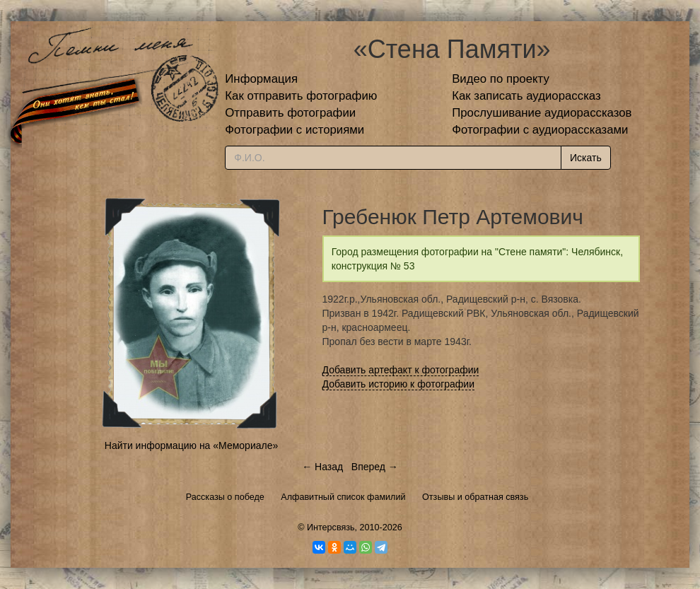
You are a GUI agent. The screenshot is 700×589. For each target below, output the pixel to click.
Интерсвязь (331, 527)
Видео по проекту (501, 79)
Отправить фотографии (290, 113)
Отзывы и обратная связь (475, 497)
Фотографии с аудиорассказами (540, 130)
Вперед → (375, 467)
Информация (261, 79)
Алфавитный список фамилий (343, 497)
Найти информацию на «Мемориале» (191, 445)
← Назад (322, 467)
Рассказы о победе (225, 497)
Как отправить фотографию (301, 96)
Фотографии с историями (294, 130)
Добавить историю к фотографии (399, 384)
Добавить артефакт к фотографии (401, 370)
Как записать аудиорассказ (526, 96)
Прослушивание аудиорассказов (542, 113)
